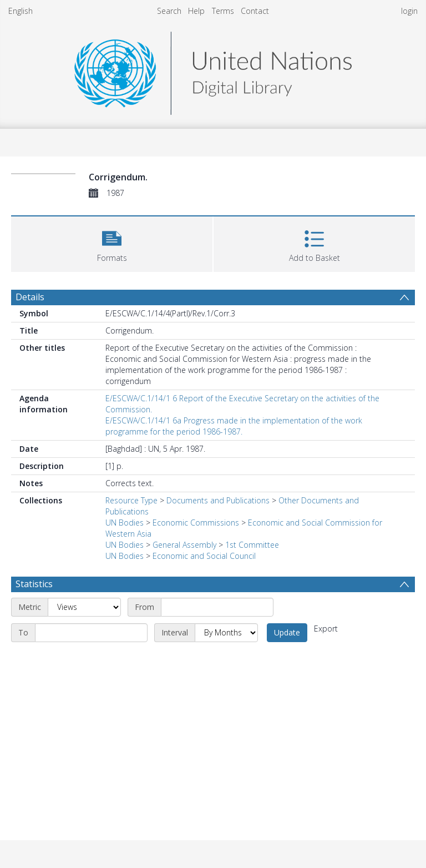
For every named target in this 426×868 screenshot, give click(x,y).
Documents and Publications (218, 500)
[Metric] (84, 607)
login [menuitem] (409, 11)
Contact (255, 11)
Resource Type (131, 500)
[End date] (91, 633)
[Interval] (226, 633)
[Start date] (217, 607)
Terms (223, 11)
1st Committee (252, 545)
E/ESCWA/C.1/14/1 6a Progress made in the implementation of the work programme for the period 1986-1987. (234, 426)
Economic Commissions (196, 523)
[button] (112, 243)
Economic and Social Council (204, 556)
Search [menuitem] (169, 11)
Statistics (34, 584)
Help (196, 11)
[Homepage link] (213, 70)
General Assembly (184, 545)
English (21, 11)
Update (287, 632)
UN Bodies (125, 523)
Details (30, 297)
